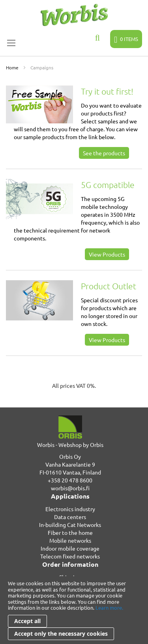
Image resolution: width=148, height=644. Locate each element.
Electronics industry (70, 509)
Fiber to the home (70, 532)
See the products (104, 153)
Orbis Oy (70, 456)
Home (13, 67)
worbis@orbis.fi (70, 488)
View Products (107, 254)
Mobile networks (70, 540)
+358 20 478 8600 (70, 480)
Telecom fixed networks (70, 556)
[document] (74, 610)
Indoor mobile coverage (70, 548)
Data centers (70, 517)
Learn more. (109, 608)
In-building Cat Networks (70, 525)
